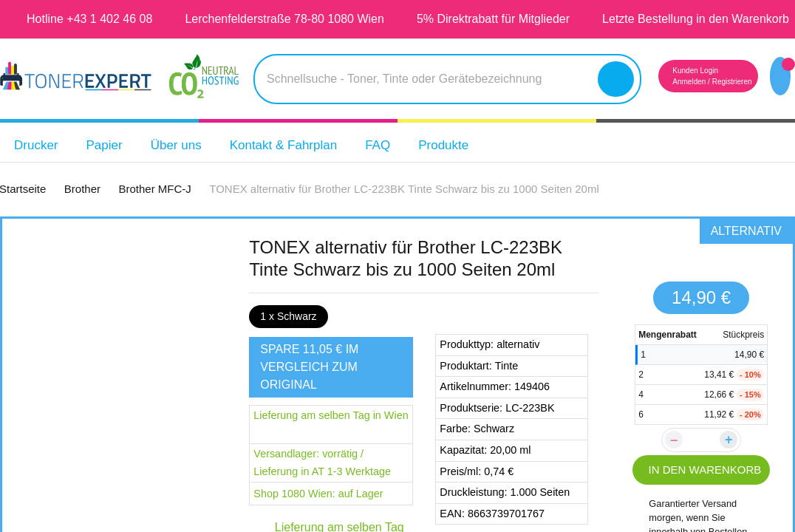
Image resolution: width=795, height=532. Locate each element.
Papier (112, 169)
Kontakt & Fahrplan (304, 169)
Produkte (478, 169)
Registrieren (713, 105)
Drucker (39, 169)
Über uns (187, 169)
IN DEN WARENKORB (702, 490)
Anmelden (662, 105)
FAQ (408, 169)
